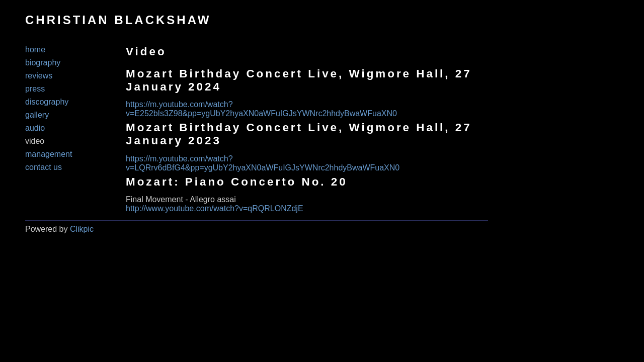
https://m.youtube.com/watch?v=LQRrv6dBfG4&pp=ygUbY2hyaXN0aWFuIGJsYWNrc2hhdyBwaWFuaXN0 (263, 163)
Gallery (37, 115)
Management (49, 154)
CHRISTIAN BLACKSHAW (118, 20)
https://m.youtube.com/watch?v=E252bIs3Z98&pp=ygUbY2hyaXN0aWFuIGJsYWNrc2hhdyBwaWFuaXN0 (261, 109)
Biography (43, 63)
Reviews (39, 76)
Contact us (44, 167)
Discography (47, 102)
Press (35, 89)
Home (35, 50)
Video (35, 141)
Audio (35, 128)
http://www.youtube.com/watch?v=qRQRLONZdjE (215, 208)
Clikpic (82, 229)
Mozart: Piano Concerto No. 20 (237, 182)
